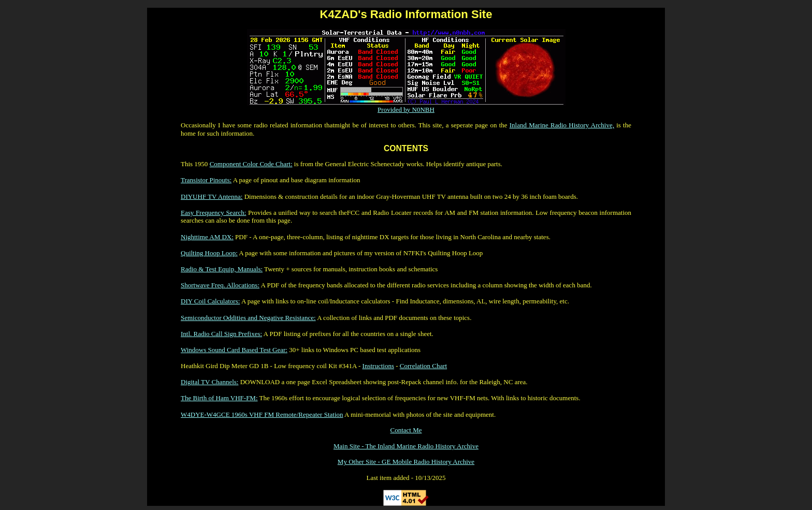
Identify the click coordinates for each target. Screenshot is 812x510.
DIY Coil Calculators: (210, 301)
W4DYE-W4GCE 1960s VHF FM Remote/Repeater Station (262, 414)
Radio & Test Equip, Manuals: (222, 269)
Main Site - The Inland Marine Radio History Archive (406, 446)
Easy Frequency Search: (213, 213)
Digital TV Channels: (209, 382)
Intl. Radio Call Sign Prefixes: (221, 334)
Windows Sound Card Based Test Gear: (234, 350)
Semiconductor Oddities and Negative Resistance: (248, 318)
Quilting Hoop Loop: (209, 253)
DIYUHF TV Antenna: (212, 196)
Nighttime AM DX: (207, 237)
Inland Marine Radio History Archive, (562, 125)
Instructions (378, 366)
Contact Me (406, 430)
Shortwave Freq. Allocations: (220, 285)
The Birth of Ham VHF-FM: (219, 398)
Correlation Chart (423, 366)
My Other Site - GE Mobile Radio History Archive (406, 462)
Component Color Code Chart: (251, 164)
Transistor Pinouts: (206, 180)
